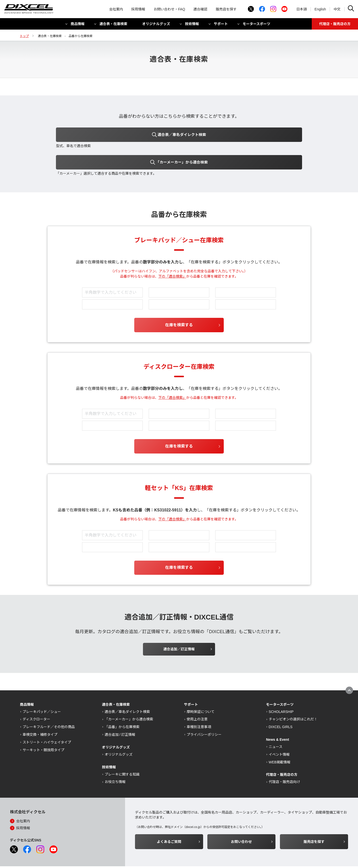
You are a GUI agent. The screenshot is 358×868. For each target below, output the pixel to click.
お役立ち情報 (115, 765)
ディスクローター (36, 703)
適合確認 (200, 10)
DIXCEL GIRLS (281, 710)
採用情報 (138, 10)
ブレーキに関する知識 (122, 757)
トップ (24, 36)
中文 (337, 10)
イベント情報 (279, 738)
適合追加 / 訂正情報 (120, 718)
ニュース (276, 730)
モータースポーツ (256, 26)
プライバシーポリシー (204, 718)
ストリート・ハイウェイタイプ (47, 725)
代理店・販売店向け (284, 765)
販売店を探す (226, 10)
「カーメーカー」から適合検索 (129, 703)
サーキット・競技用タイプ (44, 733)
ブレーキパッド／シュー (42, 695)
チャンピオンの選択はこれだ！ (293, 703)
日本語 (302, 10)
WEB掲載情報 (280, 745)
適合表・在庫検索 (113, 26)
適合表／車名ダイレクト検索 (127, 695)
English (320, 10)
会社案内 (116, 10)
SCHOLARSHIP (281, 695)
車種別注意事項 (199, 710)
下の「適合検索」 (172, 260)
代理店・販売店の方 (335, 26)
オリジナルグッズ (156, 26)
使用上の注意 (197, 703)
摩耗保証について (201, 695)
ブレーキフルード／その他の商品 (49, 710)
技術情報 (192, 26)
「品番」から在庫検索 (122, 710)
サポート (221, 26)
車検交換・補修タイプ (40, 718)
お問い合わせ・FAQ (169, 10)
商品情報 (78, 26)
